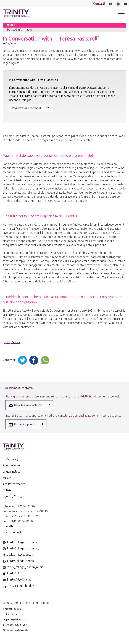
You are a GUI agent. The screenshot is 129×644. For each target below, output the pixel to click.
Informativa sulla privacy (15, 625)
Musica (7, 478)
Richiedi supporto (22, 424)
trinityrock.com (10, 614)
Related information (20, 30)
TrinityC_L (11, 573)
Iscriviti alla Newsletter (25, 405)
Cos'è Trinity (10, 459)
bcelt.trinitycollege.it (18, 555)
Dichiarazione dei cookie (15, 630)
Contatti (99, 4)
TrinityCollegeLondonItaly (21, 542)
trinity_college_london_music (23, 567)
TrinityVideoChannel (17, 579)
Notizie (7, 490)
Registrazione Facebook (27, 108)
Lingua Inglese (12, 472)
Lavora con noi (12, 532)
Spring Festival (12, 342)
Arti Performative (14, 484)
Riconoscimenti (12, 465)
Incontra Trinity (12, 496)
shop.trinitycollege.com (15, 619)
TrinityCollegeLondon (18, 561)
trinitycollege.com (12, 609)
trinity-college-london (18, 586)
